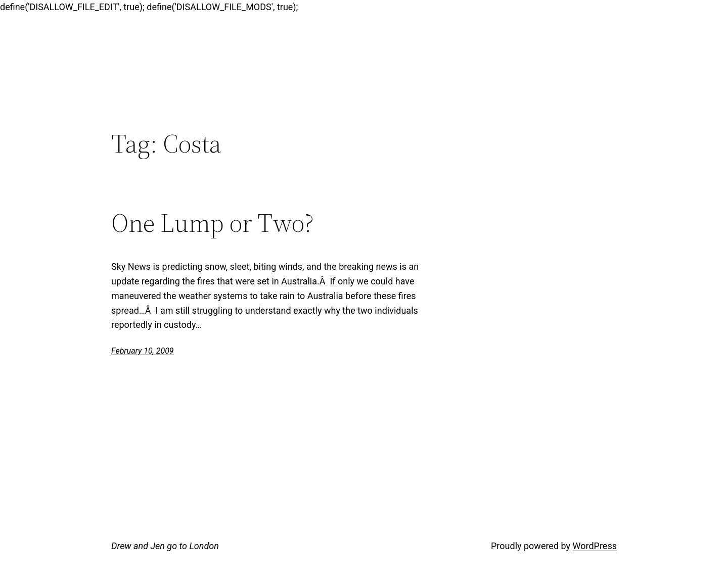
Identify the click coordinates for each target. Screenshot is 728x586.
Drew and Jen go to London (165, 546)
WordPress (595, 546)
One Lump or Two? (213, 223)
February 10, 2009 (143, 351)
